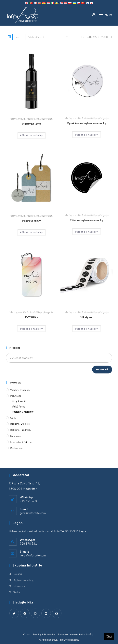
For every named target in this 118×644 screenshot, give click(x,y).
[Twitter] (14, 613)
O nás (26, 635)
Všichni (107, 37)
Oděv (13, 418)
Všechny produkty (18, 119)
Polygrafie (49, 119)
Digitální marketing (23, 580)
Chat (109, 636)
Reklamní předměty (21, 430)
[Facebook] (25, 613)
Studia (16, 592)
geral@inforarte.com (33, 513)
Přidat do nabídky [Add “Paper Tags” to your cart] (32, 232)
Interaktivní (19, 586)
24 (99, 37)
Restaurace (16, 448)
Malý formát (19, 401)
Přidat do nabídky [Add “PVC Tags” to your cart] (32, 329)
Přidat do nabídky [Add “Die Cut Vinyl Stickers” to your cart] (86, 135)
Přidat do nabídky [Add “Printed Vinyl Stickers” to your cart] (86, 232)
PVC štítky (31, 317)
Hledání (102, 369)
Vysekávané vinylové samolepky (87, 123)
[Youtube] (57, 613)
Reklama (17, 574)
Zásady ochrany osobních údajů (75, 635)
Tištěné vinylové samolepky (87, 220)
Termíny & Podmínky (44, 635)
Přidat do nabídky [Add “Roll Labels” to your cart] (86, 329)
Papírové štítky (31, 221)
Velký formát (19, 407)
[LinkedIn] (46, 613)
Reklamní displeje (20, 424)
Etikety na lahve (32, 124)
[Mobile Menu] (104, 15)
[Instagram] (35, 613)
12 (94, 37)
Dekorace (16, 436)
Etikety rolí (87, 317)
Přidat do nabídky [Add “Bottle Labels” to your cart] (32, 135)
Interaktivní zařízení (21, 442)
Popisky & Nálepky (35, 119)
